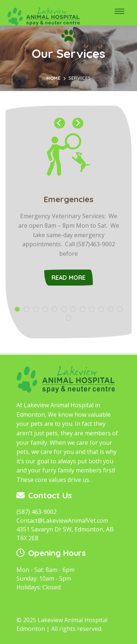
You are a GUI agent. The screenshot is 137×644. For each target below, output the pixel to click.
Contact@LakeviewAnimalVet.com (62, 521)
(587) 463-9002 (37, 512)
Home (53, 78)
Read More (69, 278)
